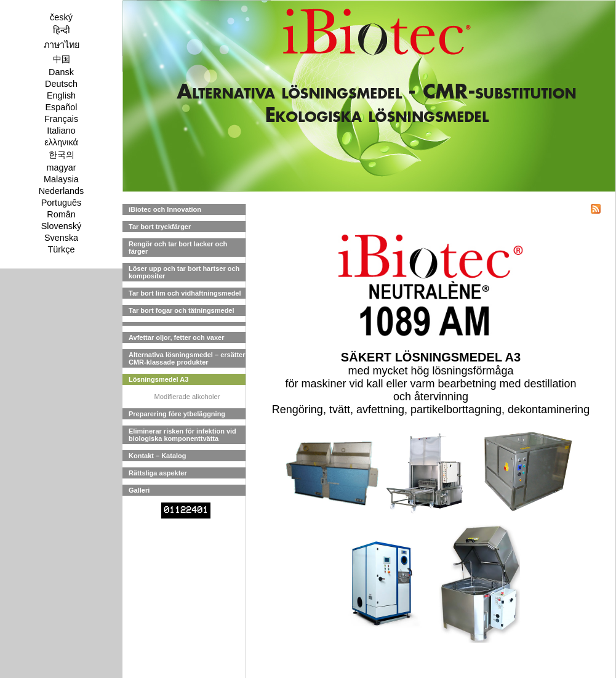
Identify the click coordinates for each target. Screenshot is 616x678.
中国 (62, 59)
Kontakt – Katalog (158, 456)
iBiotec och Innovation (165, 209)
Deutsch (61, 84)
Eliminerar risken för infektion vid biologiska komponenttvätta (182, 435)
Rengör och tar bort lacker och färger (178, 248)
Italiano (61, 131)
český (61, 17)
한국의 (62, 155)
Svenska (61, 238)
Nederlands (62, 191)
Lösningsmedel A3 (158, 379)
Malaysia (61, 179)
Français (61, 119)
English (61, 95)
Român (61, 214)
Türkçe (62, 249)
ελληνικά (61, 142)
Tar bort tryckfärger (160, 227)
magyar (62, 167)
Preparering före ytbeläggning (177, 414)
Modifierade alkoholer (187, 397)
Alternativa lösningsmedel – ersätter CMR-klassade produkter (187, 358)
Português (62, 203)
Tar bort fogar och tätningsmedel (182, 310)
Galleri (139, 490)
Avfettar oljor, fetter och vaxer (176, 337)
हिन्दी (62, 30)
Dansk (61, 72)
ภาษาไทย (62, 45)
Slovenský (62, 226)
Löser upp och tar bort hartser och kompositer (184, 272)
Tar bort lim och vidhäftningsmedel (185, 293)
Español (61, 107)
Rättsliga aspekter (158, 473)
